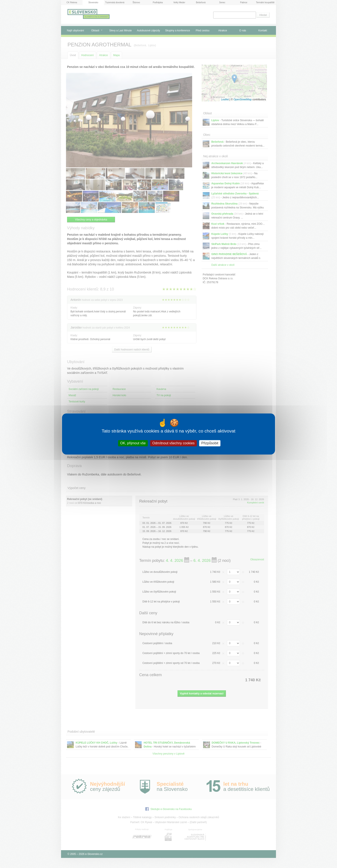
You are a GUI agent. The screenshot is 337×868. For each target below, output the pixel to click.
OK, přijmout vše (133, 443)
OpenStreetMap (243, 99)
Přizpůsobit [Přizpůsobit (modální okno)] (210, 443)
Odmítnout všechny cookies (174, 443)
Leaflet (225, 99)
